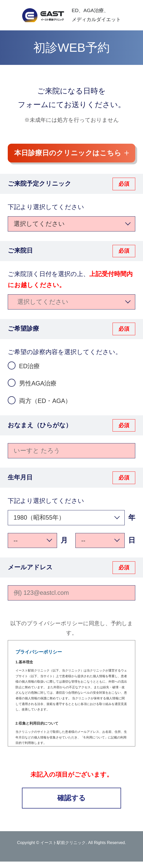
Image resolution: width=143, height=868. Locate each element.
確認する (71, 798)
